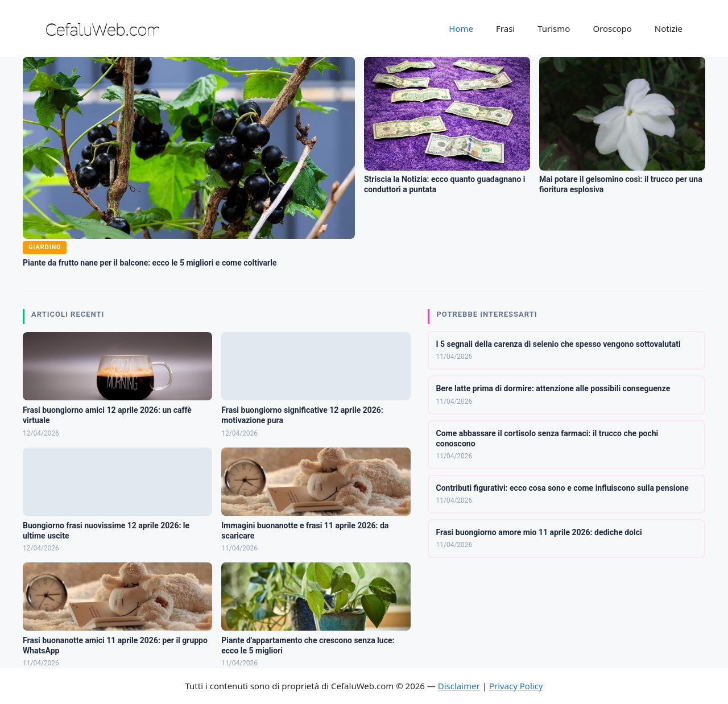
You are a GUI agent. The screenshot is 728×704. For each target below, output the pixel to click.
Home (461, 28)
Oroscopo (612, 28)
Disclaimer (459, 686)
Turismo (554, 28)
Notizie (669, 28)
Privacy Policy (516, 686)
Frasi (505, 28)
